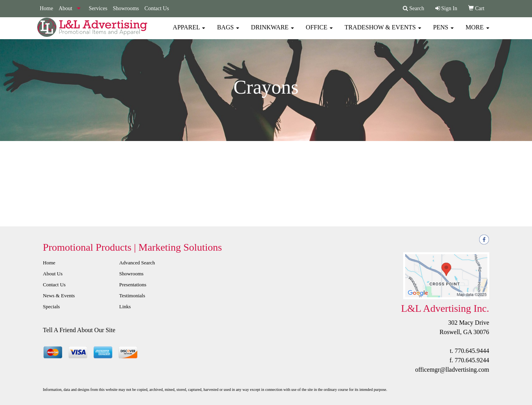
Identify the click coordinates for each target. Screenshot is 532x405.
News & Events (59, 296)
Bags (228, 31)
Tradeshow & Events (383, 31)
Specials (51, 306)
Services (98, 8)
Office (319, 31)
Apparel (189, 31)
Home (47, 8)
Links (125, 306)
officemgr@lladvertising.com (452, 370)
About (66, 8)
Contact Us (157, 8)
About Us (53, 274)
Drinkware (272, 31)
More (477, 31)
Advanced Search (137, 263)
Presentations (133, 285)
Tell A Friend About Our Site (79, 330)
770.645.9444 (472, 351)
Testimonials (132, 296)
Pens (443, 31)
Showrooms (126, 8)
